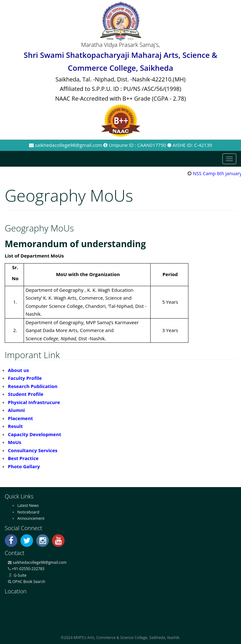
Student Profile (26, 394)
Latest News (28, 505)
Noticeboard (28, 512)
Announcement (31, 518)
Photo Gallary (24, 466)
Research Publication (33, 386)
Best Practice (23, 458)
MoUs (14, 442)
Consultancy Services (33, 450)
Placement (20, 418)
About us (18, 370)
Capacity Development (34, 434)
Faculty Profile (25, 378)
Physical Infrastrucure (34, 402)
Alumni (16, 410)
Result (15, 426)
